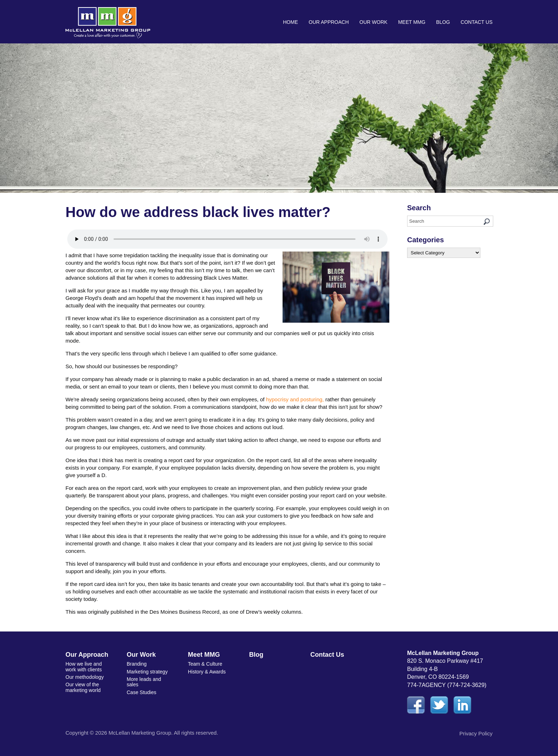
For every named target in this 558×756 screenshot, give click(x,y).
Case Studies (141, 692)
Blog (443, 22)
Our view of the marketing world (83, 687)
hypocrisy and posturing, (295, 399)
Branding (137, 664)
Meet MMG (412, 22)
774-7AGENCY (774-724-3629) (447, 685)
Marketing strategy (147, 672)
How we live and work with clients (84, 667)
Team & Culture (205, 664)
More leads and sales (144, 682)
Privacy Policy (476, 733)
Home (290, 22)
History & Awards (207, 672)
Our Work (373, 22)
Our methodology (85, 677)
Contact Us (477, 22)
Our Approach (329, 22)
